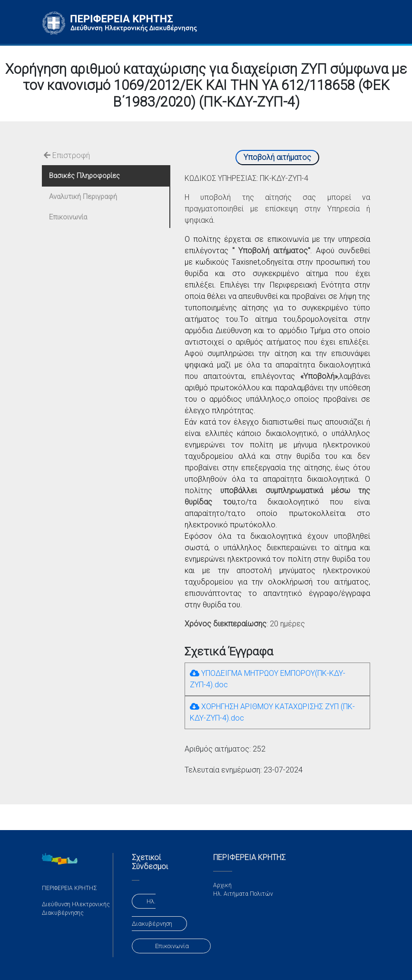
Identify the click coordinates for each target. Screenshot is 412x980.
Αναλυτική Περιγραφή (83, 197)
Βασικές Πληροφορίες (84, 176)
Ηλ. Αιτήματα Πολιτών (243, 894)
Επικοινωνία (68, 217)
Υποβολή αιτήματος (277, 157)
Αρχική (222, 885)
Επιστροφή (67, 155)
